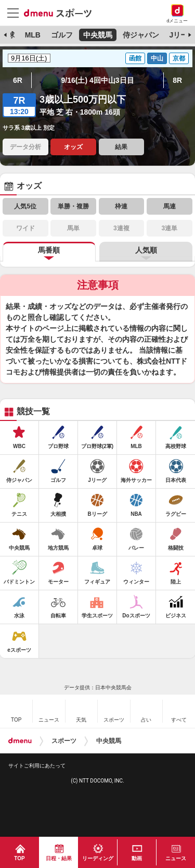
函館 (135, 58)
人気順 (146, 250)
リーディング (98, 858)
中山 (157, 58)
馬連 (170, 206)
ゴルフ (62, 35)
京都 (179, 58)
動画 (137, 858)
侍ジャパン (141, 35)
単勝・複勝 (73, 206)
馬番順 (49, 250)
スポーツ (64, 741)
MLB (33, 35)
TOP (19, 858)
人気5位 (25, 206)
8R (177, 80)
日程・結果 (59, 858)
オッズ (73, 147)
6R (18, 80)
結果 (121, 147)
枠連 (121, 206)
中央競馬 (98, 35)
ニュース (176, 858)
